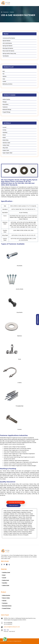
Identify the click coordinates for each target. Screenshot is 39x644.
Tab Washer (6, 56)
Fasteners (6, 12)
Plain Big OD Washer (8, 48)
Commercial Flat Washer (9, 38)
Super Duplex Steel (7, 153)
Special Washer (7, 41)
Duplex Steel (6, 150)
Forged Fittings (6, 112)
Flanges (5, 102)
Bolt (4, 71)
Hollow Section (6, 99)
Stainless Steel (6, 143)
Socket (4, 81)
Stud (4, 79)
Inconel (4, 127)
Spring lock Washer (8, 46)
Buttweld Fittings (7, 109)
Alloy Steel (5, 148)
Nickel (4, 138)
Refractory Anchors (7, 84)
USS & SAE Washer (7, 43)
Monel (4, 135)
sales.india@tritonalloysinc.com (12, 627)
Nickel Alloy (6, 140)
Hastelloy (5, 132)
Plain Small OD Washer (8, 51)
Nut (3, 74)
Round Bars (6, 104)
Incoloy (4, 130)
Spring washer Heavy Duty (9, 53)
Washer (5, 76)
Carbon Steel (6, 145)
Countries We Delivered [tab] (16, 502)
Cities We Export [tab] (14, 505)
